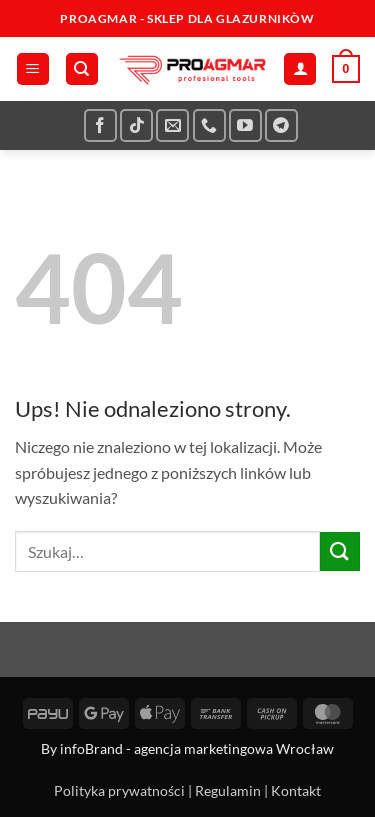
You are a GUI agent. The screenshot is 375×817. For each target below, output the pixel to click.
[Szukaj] (82, 69)
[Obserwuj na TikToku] (136, 125)
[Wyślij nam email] (172, 125)
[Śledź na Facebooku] (100, 125)
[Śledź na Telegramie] (281, 125)
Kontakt (296, 790)
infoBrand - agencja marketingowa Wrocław (197, 748)
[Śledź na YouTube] (245, 125)
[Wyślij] (340, 551)
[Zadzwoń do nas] (209, 125)
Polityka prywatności (119, 790)
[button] (33, 69)
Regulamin (228, 790)
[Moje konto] (300, 69)
